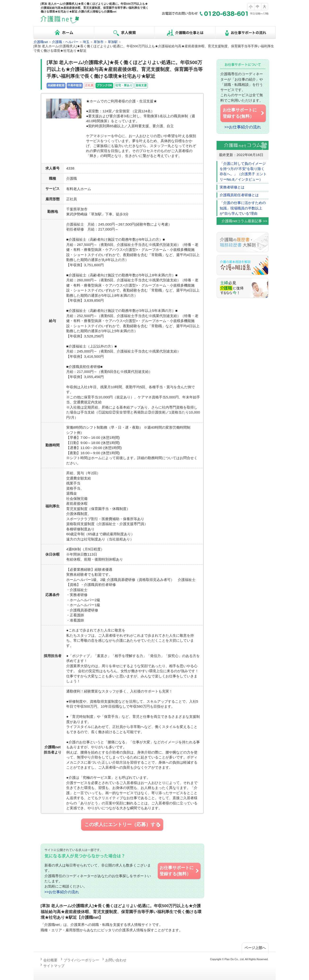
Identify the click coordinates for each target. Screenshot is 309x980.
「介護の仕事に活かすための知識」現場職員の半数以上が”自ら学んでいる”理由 (243, 208)
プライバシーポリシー (81, 960)
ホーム (64, 33)
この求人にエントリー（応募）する (123, 825)
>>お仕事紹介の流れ (62, 892)
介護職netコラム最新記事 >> (244, 221)
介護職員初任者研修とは (239, 195)
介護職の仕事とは (185, 33)
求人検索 (124, 33)
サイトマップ (54, 966)
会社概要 (50, 960)
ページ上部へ (255, 948)
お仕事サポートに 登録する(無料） (179, 871)
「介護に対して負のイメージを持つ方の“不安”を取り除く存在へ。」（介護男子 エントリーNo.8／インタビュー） (243, 171)
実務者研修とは (232, 187)
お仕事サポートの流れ (245, 33)
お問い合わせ (116, 960)
